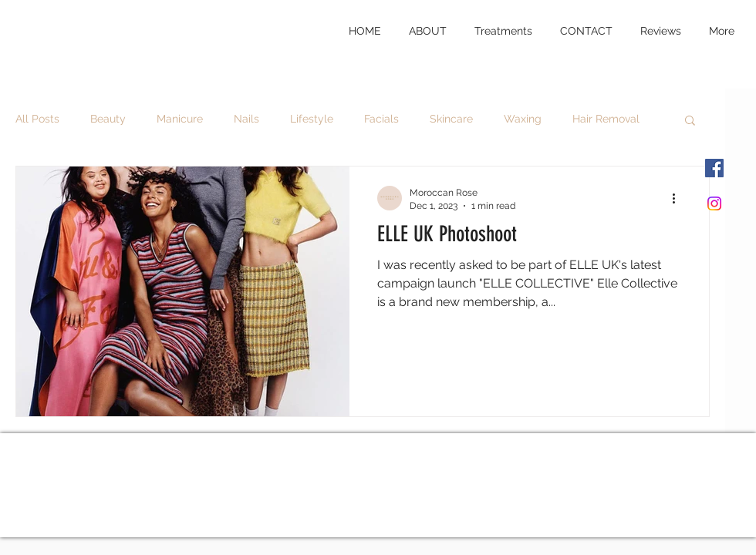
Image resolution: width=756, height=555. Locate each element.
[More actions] (679, 198)
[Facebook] (714, 168)
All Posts (37, 119)
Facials (381, 119)
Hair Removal (606, 119)
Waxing (523, 119)
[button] (690, 121)
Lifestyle (312, 119)
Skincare (451, 119)
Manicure (180, 119)
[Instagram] (714, 203)
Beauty (108, 119)
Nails (246, 119)
